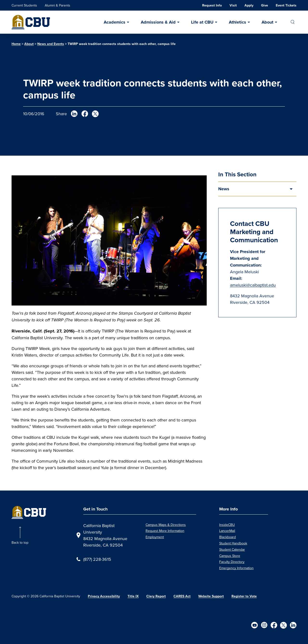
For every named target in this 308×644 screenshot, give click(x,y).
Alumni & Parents (58, 5)
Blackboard (228, 537)
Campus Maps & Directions (166, 525)
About (267, 22)
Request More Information (165, 531)
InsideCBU (227, 525)
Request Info (212, 5)
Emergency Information (236, 568)
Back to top (20, 542)
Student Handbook (233, 543)
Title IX (133, 596)
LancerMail (227, 531)
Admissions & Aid (158, 22)
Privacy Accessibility (104, 596)
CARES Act (182, 596)
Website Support (211, 596)
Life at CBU (202, 22)
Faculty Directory (232, 562)
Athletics (237, 22)
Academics (115, 22)
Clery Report (156, 596)
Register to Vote (244, 596)
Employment (155, 537)
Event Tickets (286, 5)
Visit (233, 5)
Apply (249, 5)
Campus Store (230, 556)
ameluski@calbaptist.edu (253, 285)
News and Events (51, 44)
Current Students (24, 5)
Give (265, 5)
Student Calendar (232, 549)
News (224, 189)
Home (16, 44)
